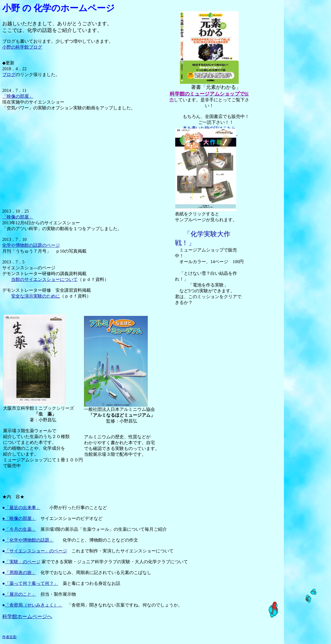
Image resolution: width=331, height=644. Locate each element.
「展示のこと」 (21, 594)
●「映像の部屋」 (19, 518)
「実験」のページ (23, 562)
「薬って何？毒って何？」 (32, 583)
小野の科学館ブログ (22, 47)
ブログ (9, 75)
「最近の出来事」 (23, 508)
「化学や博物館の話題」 (29, 540)
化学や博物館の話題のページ (31, 245)
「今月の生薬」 (21, 529)
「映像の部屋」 (18, 96)
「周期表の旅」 (21, 573)
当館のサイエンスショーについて (44, 279)
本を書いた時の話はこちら (209, 128)
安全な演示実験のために (35, 296)
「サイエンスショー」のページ (36, 551)
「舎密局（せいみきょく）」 (34, 605)
